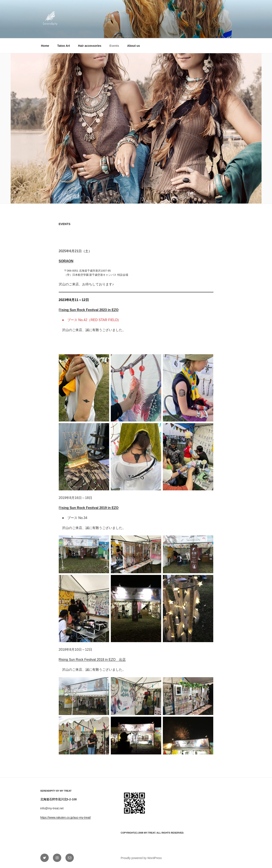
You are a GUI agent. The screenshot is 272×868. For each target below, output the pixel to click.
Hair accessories (90, 46)
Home (45, 46)
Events (114, 46)
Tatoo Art (64, 46)
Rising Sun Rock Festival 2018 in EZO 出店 (92, 660)
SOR (62, 261)
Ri (89, 310)
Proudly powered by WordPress (141, 858)
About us (133, 46)
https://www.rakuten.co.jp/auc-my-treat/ (66, 817)
